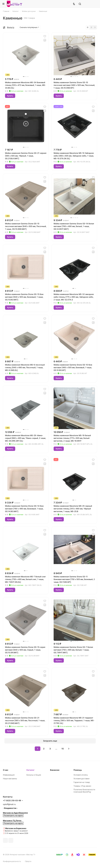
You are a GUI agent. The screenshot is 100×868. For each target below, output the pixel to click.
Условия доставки (81, 779)
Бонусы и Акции (34, 775)
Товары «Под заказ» (82, 786)
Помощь (78, 770)
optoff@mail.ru (9, 804)
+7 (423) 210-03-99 (12, 801)
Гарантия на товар (82, 782)
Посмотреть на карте (13, 816)
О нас (6, 770)
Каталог (30, 770)
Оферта (28, 861)
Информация (9, 775)
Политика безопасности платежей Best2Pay (84, 791)
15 (63, 749)
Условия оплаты (81, 775)
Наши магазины (10, 779)
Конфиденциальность (12, 861)
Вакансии (55, 770)
